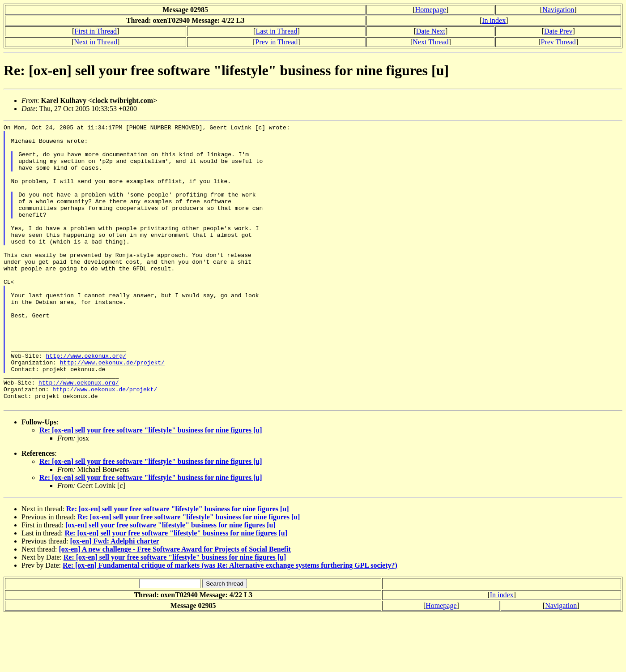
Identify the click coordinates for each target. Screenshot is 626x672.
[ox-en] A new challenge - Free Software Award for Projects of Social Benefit (175, 606)
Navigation (558, 10)
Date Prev (558, 31)
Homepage (431, 10)
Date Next (431, 31)
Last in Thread (276, 31)
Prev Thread (558, 42)
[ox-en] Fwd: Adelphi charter (115, 597)
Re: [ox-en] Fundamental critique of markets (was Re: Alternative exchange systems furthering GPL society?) (230, 622)
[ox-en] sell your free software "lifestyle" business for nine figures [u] (170, 581)
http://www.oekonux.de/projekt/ (112, 411)
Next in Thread (96, 42)
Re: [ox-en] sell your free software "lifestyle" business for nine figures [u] (151, 486)
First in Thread (96, 31)
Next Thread (430, 42)
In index (494, 20)
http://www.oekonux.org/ (86, 402)
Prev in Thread (277, 42)
